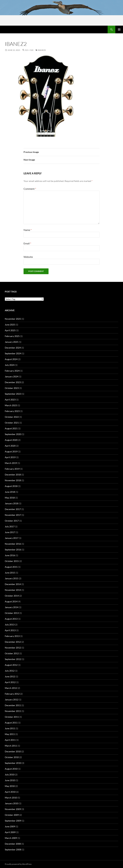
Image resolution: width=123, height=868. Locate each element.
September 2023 (13, 394)
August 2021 (11, 428)
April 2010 (10, 792)
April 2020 (10, 446)
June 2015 (10, 573)
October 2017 (12, 521)
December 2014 (13, 584)
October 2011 (12, 717)
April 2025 (10, 330)
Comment (30, 189)
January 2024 (12, 376)
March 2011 (11, 746)
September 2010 (13, 763)
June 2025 (10, 325)
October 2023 (12, 388)
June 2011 (10, 728)
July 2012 (10, 671)
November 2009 (13, 809)
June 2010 (10, 780)
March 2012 (11, 688)
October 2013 (12, 613)
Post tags (11, 292)
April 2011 (10, 740)
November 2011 (13, 711)
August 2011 (11, 723)
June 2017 (10, 532)
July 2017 (10, 526)
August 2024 (11, 359)
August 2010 (11, 769)
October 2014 (12, 596)
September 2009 (13, 821)
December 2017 (13, 509)
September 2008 (13, 849)
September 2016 (13, 550)
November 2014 (13, 590)
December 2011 (13, 705)
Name (28, 230)
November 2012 (13, 648)
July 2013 (10, 625)
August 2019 (11, 451)
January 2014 (12, 607)
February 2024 (12, 371)
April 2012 (10, 682)
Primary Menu (119, 29)
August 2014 (11, 601)
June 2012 (10, 676)
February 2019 (12, 469)
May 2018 (10, 498)
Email (27, 243)
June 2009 (10, 826)
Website (28, 257)
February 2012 (12, 694)
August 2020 (11, 440)
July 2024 (10, 365)
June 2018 (10, 492)
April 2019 (10, 457)
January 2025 (12, 342)
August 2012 (11, 665)
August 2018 (11, 486)
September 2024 (13, 353)
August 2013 (11, 619)
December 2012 (13, 642)
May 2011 (10, 734)
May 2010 (10, 786)
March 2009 (11, 838)
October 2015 (12, 561)
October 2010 (12, 757)
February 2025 (12, 336)
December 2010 (13, 751)
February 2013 (12, 636)
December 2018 (13, 475)
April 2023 (10, 400)
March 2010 (11, 798)
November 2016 (13, 544)
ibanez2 (42, 50)
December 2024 (13, 348)
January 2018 (12, 503)
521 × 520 (29, 50)
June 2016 (10, 555)
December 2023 (13, 382)
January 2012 (12, 700)
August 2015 (11, 567)
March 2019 (11, 463)
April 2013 (10, 630)
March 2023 (11, 405)
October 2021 (12, 423)
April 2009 (10, 832)
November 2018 (13, 480)
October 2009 (12, 815)
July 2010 (10, 775)
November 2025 (13, 319)
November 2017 (13, 515)
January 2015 (12, 578)
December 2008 (13, 844)
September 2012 (13, 659)
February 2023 (12, 411)
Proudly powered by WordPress (18, 864)
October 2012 (12, 653)
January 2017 (12, 538)
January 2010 (12, 803)
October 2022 (12, 417)
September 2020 (13, 434)
